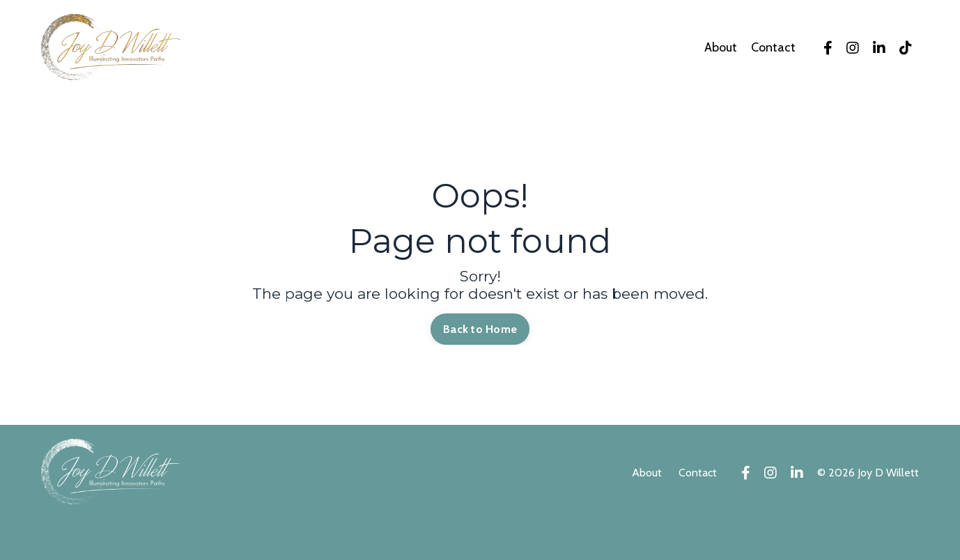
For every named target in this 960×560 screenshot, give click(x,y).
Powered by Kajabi (880, 526)
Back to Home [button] (480, 329)
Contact (773, 48)
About (721, 48)
